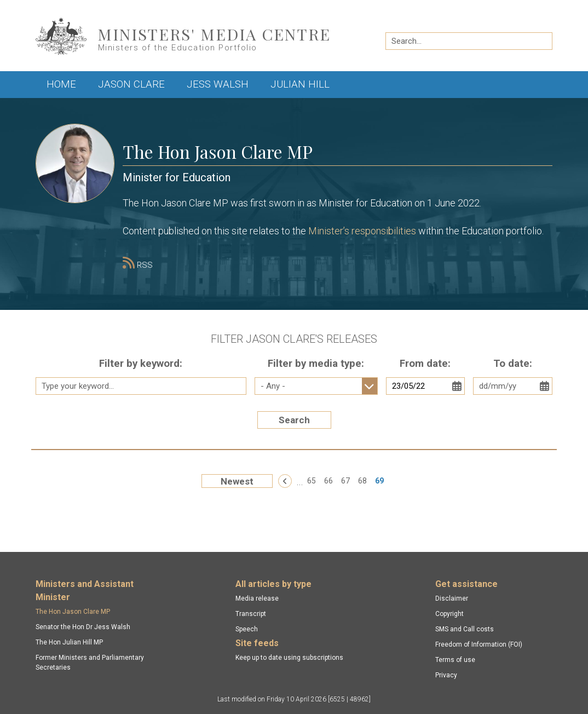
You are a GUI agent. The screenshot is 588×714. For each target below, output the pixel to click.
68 (362, 481)
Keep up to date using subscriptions (289, 658)
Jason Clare (131, 84)
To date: (513, 364)
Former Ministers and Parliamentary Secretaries (90, 663)
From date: (425, 364)
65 (312, 481)
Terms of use (455, 660)
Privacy (446, 675)
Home (61, 84)
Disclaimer (452, 598)
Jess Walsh (218, 84)
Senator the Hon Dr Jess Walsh (83, 627)
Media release (257, 598)
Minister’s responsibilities (362, 231)
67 (345, 481)
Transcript (251, 614)
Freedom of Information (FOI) (479, 644)
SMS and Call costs (465, 629)
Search (294, 420)
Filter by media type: (316, 364)
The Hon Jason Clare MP (73, 612)
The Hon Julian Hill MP (69, 642)
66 (328, 481)
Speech (247, 629)
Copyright (449, 614)
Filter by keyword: (141, 364)
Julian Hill (300, 84)
